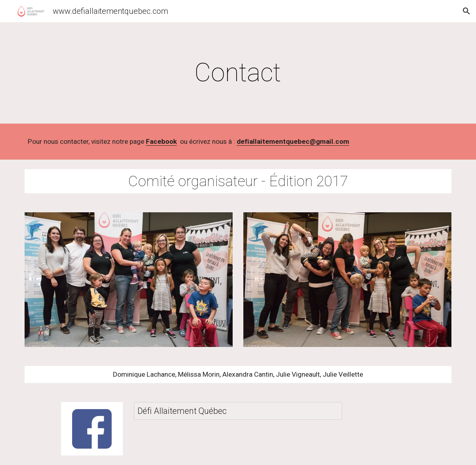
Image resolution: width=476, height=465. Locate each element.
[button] (466, 11)
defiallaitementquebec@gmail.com (293, 141)
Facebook (161, 141)
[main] (238, 73)
